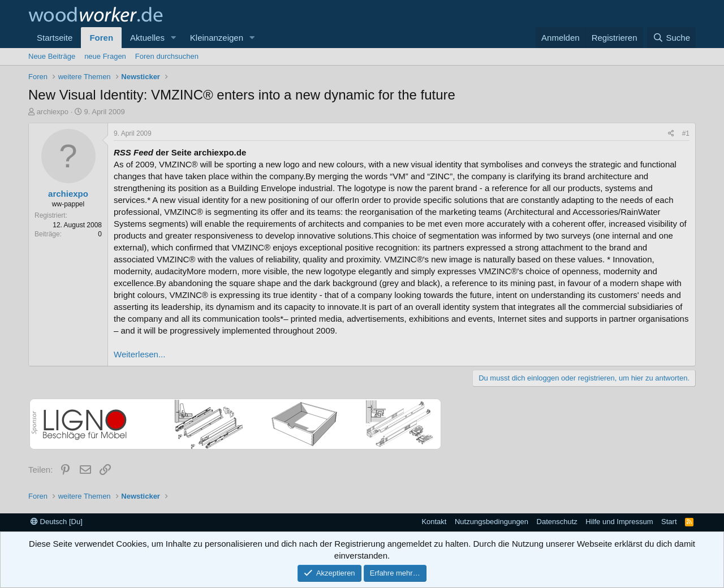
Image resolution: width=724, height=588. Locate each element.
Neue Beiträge (52, 56)
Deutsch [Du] (57, 522)
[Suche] (671, 38)
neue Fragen (105, 56)
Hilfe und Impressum (619, 522)
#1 (686, 133)
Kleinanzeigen (217, 38)
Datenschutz (557, 522)
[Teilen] (671, 134)
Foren (101, 38)
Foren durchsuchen (167, 56)
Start (669, 522)
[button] (174, 38)
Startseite (55, 38)
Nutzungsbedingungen (492, 522)
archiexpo (53, 112)
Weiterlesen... (139, 354)
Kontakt (434, 522)
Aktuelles (147, 38)
